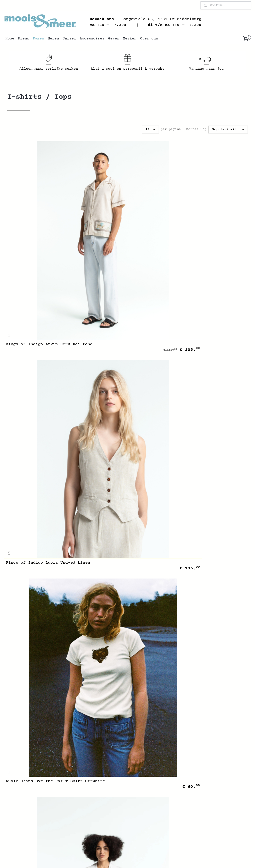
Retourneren (65, 792)
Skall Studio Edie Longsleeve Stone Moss (41, 623)
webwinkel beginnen (143, 860)
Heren (53, 39)
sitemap (109, 860)
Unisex (69, 39)
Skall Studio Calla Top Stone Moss (209, 623)
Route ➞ (161, 798)
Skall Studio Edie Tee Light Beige (39, 523)
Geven (114, 39)
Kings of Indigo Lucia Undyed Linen (125, 224)
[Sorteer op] (228, 130)
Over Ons (62, 803)
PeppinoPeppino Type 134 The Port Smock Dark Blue (123, 723)
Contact (61, 808)
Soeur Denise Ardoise (115, 326)
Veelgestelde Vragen (72, 798)
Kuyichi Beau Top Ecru (116, 625)
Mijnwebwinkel (189, 860)
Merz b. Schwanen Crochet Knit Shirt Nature (210, 324)
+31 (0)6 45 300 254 (127, 788)
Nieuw (24, 39)
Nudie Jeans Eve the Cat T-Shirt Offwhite (206, 224)
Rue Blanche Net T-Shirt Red (207, 425)
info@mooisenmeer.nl (127, 792)
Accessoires (92, 39)
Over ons (149, 39)
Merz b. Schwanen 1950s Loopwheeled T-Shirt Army (36, 423)
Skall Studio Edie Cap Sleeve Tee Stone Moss (209, 523)
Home (10, 39)
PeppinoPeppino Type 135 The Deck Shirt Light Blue (39, 723)
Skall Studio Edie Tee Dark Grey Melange (122, 523)
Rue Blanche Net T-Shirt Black (126, 425)
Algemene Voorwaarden (73, 788)
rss (121, 860)
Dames (39, 39)
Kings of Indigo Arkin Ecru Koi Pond (43, 224)
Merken (130, 39)
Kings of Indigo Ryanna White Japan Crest (41, 324)
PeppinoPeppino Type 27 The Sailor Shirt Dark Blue (206, 723)
